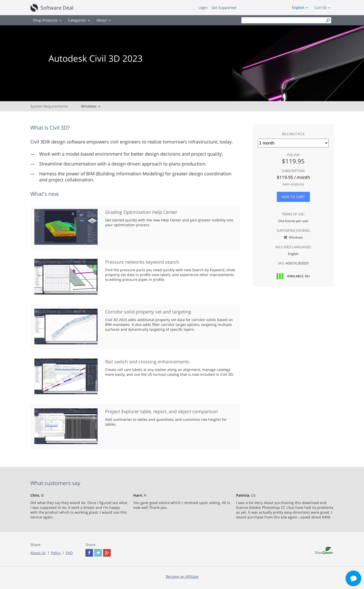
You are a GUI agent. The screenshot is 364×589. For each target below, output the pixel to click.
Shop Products (45, 20)
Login (203, 7)
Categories (77, 20)
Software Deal (57, 8)
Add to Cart (293, 197)
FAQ (69, 553)
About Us (38, 553)
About (102, 20)
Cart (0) (321, 7)
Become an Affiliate (182, 576)
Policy (56, 553)
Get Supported (224, 7)
